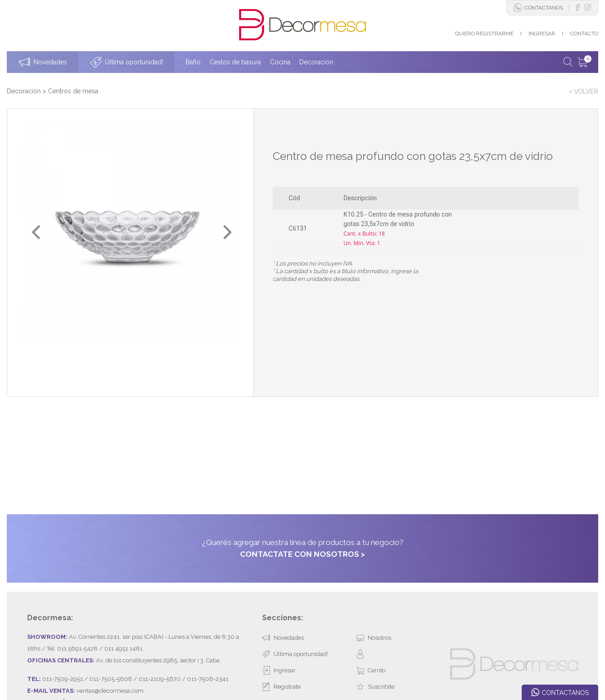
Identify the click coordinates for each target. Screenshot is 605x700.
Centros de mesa (73, 91)
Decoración (24, 91)
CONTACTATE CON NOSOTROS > (302, 493)
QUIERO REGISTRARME (484, 34)
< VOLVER (583, 92)
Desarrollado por (75, 670)
